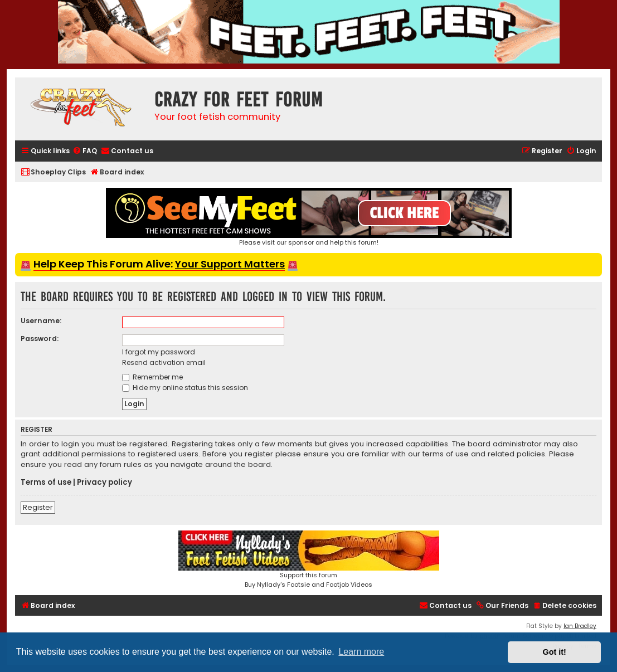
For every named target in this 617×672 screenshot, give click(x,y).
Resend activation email (164, 362)
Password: (40, 339)
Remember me (152, 377)
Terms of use (46, 483)
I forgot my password (159, 352)
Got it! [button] (555, 652)
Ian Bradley (580, 626)
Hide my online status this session (185, 388)
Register (38, 507)
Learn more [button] (361, 652)
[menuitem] (85, 151)
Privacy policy (105, 483)
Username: (41, 321)
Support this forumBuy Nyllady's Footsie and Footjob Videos (309, 560)
